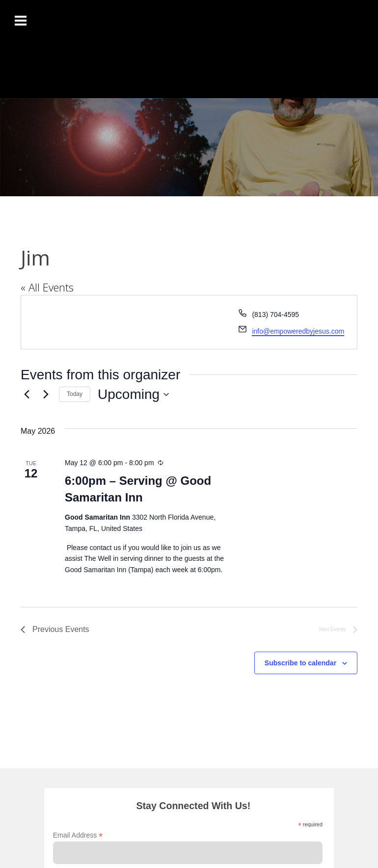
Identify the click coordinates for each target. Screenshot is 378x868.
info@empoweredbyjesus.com (298, 331)
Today (75, 394)
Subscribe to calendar (300, 663)
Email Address (78, 835)
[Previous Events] (27, 395)
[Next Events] (46, 395)
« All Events (47, 287)
